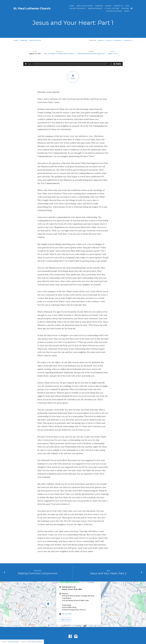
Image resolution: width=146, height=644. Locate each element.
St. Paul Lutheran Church (32, 8)
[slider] (70, 64)
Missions (125, 8)
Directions (65, 620)
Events (108, 6)
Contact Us (118, 6)
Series (101, 40)
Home (72, 6)
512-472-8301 (67, 614)
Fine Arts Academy (114, 11)
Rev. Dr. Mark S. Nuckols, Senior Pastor (59, 54)
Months (128, 40)
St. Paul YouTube (112, 8)
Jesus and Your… (36, 40)
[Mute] (114, 64)
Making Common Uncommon (38, 573)
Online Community (77, 8)
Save (73, 77)
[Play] (26, 64)
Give (127, 6)
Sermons (99, 6)
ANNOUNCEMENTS (95, 8)
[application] (73, 64)
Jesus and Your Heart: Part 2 (108, 573)
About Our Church (85, 6)
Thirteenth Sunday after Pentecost (91, 54)
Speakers (118, 40)
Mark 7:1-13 (113, 54)
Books (109, 40)
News (127, 11)
